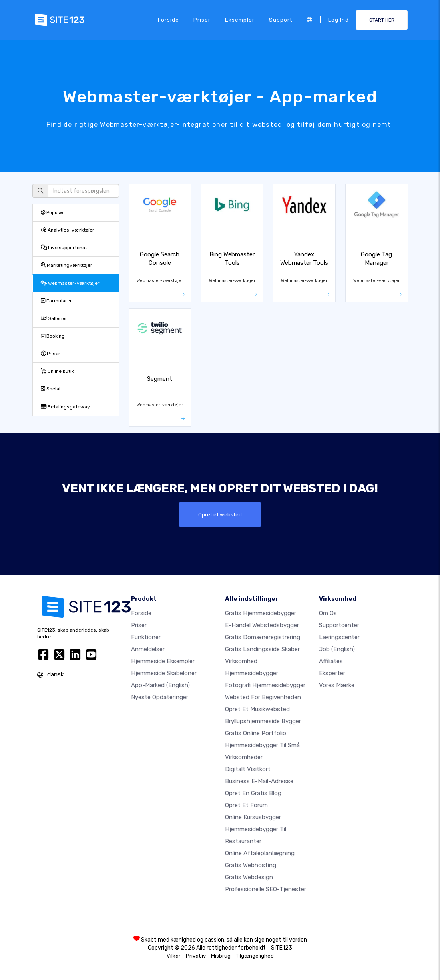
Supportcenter (339, 625)
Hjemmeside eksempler (163, 661)
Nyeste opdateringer (160, 697)
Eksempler (240, 20)
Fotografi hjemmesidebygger (265, 685)
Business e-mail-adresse (259, 781)
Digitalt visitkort (248, 769)
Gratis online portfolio (256, 733)
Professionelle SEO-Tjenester (266, 889)
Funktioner (146, 637)
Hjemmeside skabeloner (164, 673)
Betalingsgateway (65, 407)
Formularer (56, 301)
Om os (328, 613)
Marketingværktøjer (67, 265)
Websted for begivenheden (263, 697)
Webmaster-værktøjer (70, 283)
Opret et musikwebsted (257, 709)
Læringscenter (339, 637)
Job (337, 649)
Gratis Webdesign (249, 877)
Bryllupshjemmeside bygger (263, 721)
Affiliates (331, 661)
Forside (168, 20)
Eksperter (332, 673)
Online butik (57, 371)
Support (281, 20)
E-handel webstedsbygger (262, 625)
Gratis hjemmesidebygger (261, 613)
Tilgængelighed (255, 956)
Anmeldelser (148, 649)
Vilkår (174, 956)
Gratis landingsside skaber (262, 649)
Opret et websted (220, 514)
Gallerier (54, 318)
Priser (202, 20)
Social (51, 389)
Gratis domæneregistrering (263, 637)
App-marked (160, 685)
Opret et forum (246, 805)
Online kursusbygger (253, 817)
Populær (53, 212)
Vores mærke (337, 685)
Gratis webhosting (251, 865)
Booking (53, 336)
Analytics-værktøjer (68, 230)
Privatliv (196, 956)
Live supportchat (64, 248)
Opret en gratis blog (253, 793)
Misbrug (221, 956)
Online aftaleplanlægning (260, 853)
